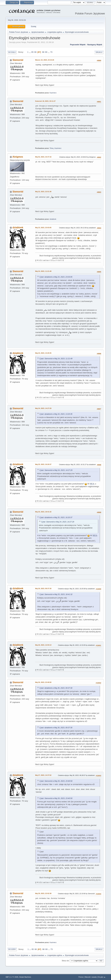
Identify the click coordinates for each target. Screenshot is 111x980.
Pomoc (81, 977)
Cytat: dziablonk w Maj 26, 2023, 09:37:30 (56, 688)
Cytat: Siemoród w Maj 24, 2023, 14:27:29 (56, 470)
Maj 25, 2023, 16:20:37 (43, 464)
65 (32, 52)
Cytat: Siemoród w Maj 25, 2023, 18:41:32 (56, 594)
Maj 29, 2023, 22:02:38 (43, 893)
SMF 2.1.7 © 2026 (12, 977)
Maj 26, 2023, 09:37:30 (43, 589)
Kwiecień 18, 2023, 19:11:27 (45, 101)
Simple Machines (25, 977)
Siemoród (18, 60)
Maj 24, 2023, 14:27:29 (43, 408)
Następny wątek (95, 45)
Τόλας (52, 148)
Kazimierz (53, 93)
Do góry (12, 949)
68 (43, 52)
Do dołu (12, 52)
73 (51, 52)
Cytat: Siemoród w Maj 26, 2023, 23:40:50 (56, 781)
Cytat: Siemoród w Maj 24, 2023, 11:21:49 (56, 359)
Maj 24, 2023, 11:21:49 (43, 271)
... (30, 52)
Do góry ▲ (102, 977)
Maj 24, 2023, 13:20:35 (43, 353)
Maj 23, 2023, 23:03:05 (43, 228)
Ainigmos (18, 157)
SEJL (92, 484)
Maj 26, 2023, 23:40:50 (43, 682)
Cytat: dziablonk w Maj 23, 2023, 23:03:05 (56, 277)
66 (35, 52)
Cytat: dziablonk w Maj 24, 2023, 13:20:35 (56, 414)
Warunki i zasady (91, 977)
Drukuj (99, 52)
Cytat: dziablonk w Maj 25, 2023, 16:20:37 (56, 518)
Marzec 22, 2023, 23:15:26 (45, 60)
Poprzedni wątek (78, 45)
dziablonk (53, 219)
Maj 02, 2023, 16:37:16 (43, 157)
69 (46, 52)
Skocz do (65, 961)
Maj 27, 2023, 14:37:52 (43, 775)
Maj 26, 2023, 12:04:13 (43, 645)
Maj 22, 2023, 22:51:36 (43, 192)
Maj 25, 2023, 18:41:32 (43, 512)
